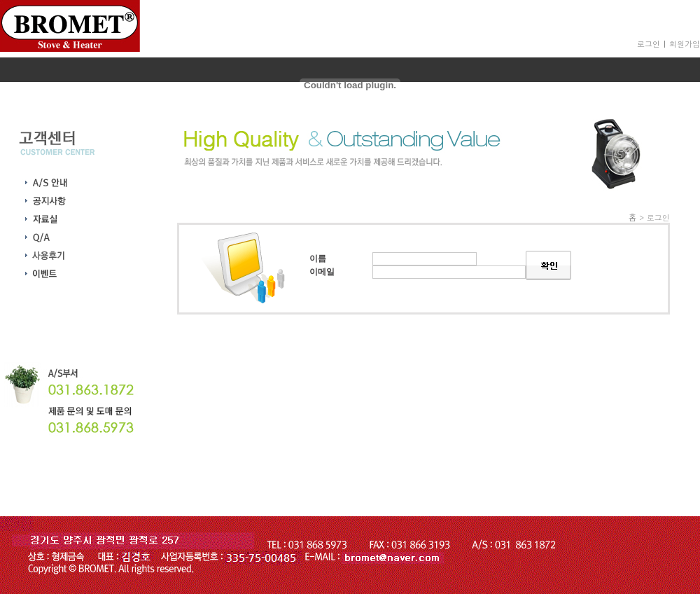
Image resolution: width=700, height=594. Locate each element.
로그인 (649, 44)
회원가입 (685, 44)
